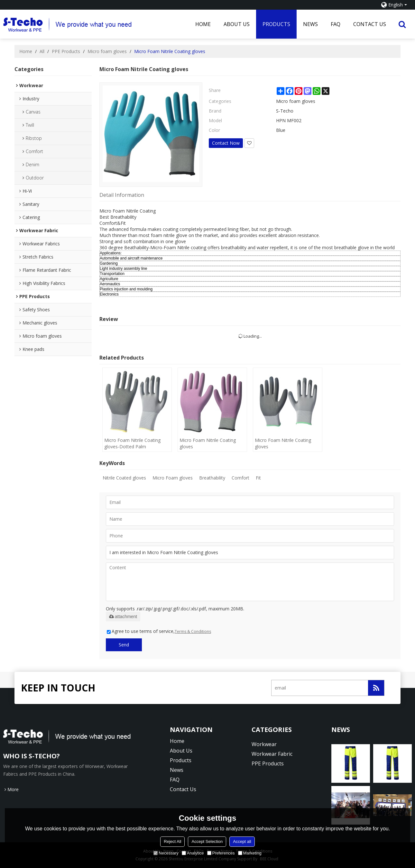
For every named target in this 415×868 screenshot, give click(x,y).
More (13, 789)
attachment (123, 617)
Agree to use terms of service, (159, 631)
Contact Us (370, 24)
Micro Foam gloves (173, 478)
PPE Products (66, 51)
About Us (237, 24)
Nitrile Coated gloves (124, 478)
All (42, 51)
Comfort (240, 478)
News (310, 24)
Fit (258, 478)
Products (276, 24)
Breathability (212, 478)
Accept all (242, 841)
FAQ (336, 24)
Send (124, 645)
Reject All (172, 841)
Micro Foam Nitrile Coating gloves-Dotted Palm (132, 443)
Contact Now (226, 143)
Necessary (166, 853)
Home (203, 24)
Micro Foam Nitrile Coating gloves (208, 443)
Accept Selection (207, 841)
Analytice (193, 853)
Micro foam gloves (107, 51)
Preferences (221, 853)
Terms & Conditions (193, 631)
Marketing (250, 853)
